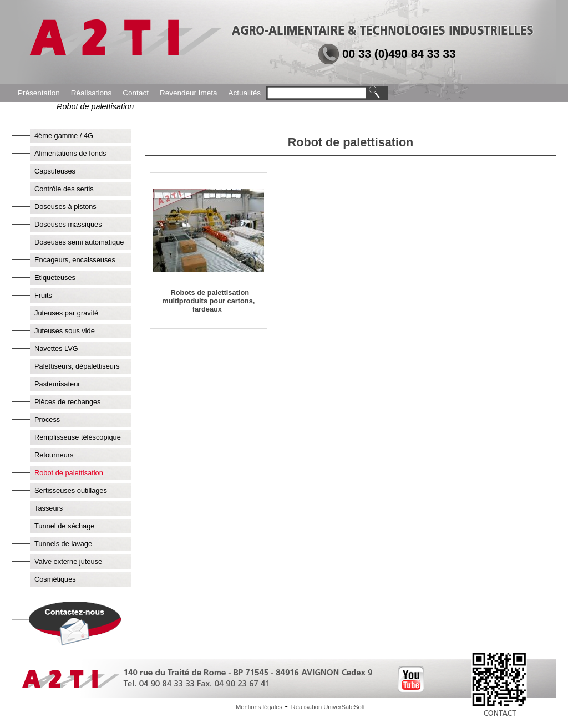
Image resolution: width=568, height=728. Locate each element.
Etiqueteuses (55, 278)
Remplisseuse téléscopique (78, 437)
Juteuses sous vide (65, 331)
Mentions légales (259, 707)
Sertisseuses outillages (71, 490)
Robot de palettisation (69, 473)
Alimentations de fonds (70, 153)
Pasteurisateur (57, 384)
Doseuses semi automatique (79, 242)
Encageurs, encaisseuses (75, 260)
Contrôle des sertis (64, 189)
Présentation (39, 93)
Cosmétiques (55, 579)
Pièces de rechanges (68, 402)
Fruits (43, 295)
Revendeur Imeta (189, 93)
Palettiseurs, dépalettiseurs (77, 366)
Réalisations (92, 93)
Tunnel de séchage (64, 526)
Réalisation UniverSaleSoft (328, 707)
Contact (136, 93)
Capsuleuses (55, 171)
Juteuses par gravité (66, 313)
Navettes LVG (56, 348)
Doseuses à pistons (65, 207)
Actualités (244, 93)
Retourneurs (54, 455)
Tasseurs (49, 508)
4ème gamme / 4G (64, 136)
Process (47, 419)
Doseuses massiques (68, 224)
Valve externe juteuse (68, 561)
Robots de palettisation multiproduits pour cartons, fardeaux (208, 301)
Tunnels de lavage (63, 544)
